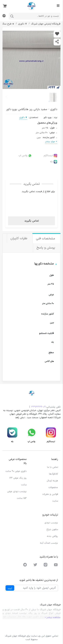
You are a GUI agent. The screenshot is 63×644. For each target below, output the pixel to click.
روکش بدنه (52, 536)
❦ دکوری (22, 24)
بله (54, 162)
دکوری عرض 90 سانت (16, 471)
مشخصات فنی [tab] (46, 239)
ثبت (10, 588)
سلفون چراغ (52, 529)
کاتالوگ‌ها (54, 474)
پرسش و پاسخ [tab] (46, 248)
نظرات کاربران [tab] (19, 238)
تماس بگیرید (32, 221)
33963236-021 (39, 407)
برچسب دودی (51, 523)
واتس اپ (25, 156)
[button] (7, 97)
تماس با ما (52, 467)
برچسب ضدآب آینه (49, 543)
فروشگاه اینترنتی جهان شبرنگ (45, 24)
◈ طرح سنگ (8, 24)
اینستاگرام (50, 156)
